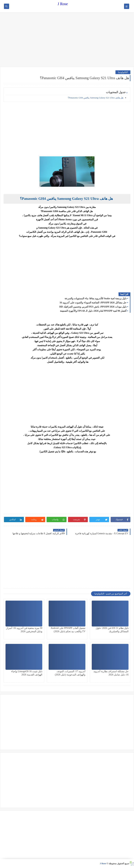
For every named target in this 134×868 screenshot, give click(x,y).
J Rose (63, 4)
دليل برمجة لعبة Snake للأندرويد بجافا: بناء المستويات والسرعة (96, 298)
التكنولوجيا (123, 72)
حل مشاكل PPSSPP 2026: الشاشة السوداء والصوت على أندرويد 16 (93, 303)
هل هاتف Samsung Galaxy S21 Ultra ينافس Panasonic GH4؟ (96, 98)
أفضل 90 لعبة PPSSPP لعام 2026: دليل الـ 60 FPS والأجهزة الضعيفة (93, 311)
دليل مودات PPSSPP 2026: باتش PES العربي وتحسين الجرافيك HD (93, 307)
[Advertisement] (67, 40)
